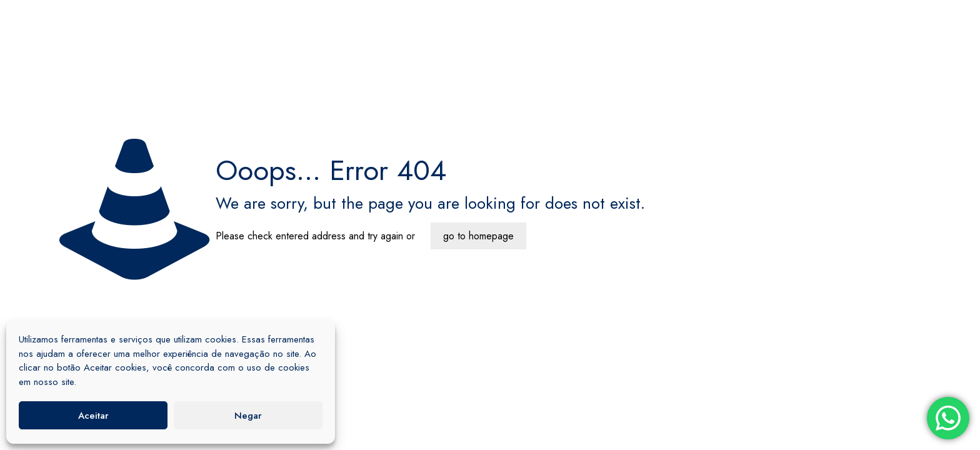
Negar (248, 416)
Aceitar (93, 416)
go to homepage (478, 236)
